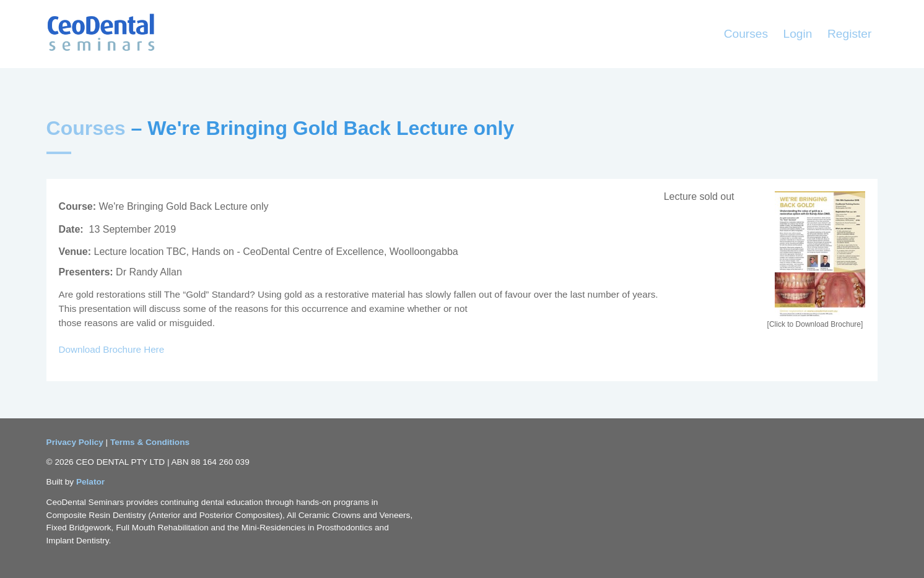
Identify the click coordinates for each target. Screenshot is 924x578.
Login (798, 34)
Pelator (90, 482)
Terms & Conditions (150, 442)
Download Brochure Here (112, 349)
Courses (746, 34)
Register (849, 34)
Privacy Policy (76, 442)
